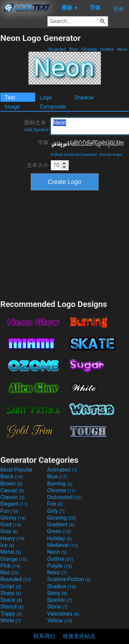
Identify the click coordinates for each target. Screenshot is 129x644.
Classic (13, 497)
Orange (14, 559)
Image (12, 107)
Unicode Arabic (111, 155)
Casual (12, 490)
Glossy (13, 518)
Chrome (61, 490)
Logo (46, 98)
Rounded (57, 49)
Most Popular (17, 470)
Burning (60, 484)
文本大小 (38, 165)
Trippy (11, 614)
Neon (122, 49)
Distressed (64, 497)
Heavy (12, 538)
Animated (62, 470)
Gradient (61, 524)
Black (12, 476)
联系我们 (44, 636)
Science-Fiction (69, 579)
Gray (9, 531)
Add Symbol (36, 130)
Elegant (14, 504)
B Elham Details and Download (74, 155)
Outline (107, 49)
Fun (9, 511)
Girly (56, 511)
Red (10, 573)
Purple (59, 566)
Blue (73, 49)
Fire (55, 504)
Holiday (60, 538)
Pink (10, 566)
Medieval (63, 545)
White (11, 621)
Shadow (84, 98)
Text (10, 98)
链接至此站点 (79, 636)
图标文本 (36, 126)
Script (11, 586)
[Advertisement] (65, 244)
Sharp (11, 593)
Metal (11, 552)
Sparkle (59, 600)
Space (11, 600)
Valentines (63, 614)
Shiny (57, 593)
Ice (7, 545)
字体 (43, 142)
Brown (11, 484)
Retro (57, 573)
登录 (119, 9)
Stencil (12, 607)
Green (59, 531)
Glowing (89, 49)
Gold (11, 524)
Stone (57, 607)
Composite (53, 107)
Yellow (60, 621)
